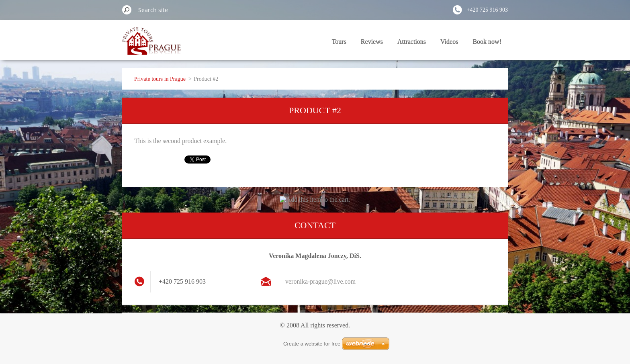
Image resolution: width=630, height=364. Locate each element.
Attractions (412, 42)
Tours (339, 42)
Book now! (487, 42)
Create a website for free (312, 344)
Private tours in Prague (160, 79)
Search (127, 10)
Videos (449, 42)
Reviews (372, 42)
